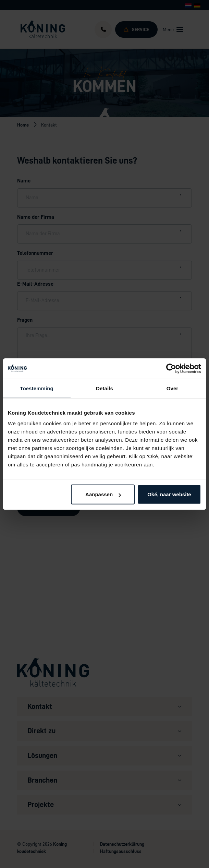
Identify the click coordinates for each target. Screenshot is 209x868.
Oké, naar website (169, 494)
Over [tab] (173, 388)
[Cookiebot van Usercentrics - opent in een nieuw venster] (171, 368)
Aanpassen (103, 494)
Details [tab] (104, 388)
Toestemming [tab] (37, 388)
